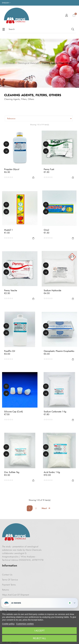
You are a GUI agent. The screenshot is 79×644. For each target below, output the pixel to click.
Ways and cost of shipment (16, 595)
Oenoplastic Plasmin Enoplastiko (59, 351)
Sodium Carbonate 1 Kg (55, 412)
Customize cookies (25, 624)
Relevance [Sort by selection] (40, 119)
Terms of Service (10, 580)
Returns (5, 590)
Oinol (46, 230)
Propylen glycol (12, 169)
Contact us (7, 575)
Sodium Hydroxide (52, 290)
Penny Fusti (49, 169)
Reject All (40, 638)
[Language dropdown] (6, 3)
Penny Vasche (11, 290)
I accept (39, 631)
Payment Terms (9, 585)
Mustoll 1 (8, 230)
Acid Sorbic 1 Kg (52, 472)
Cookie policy (8, 624)
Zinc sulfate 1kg (12, 472)
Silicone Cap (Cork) (14, 412)
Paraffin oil (10, 351)
